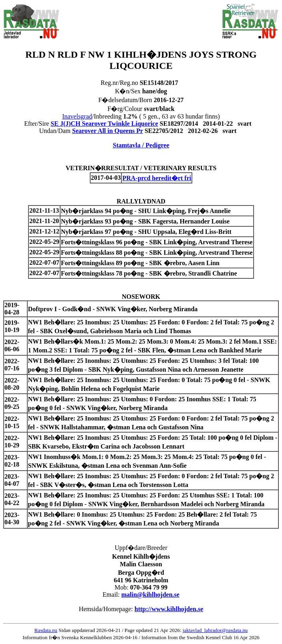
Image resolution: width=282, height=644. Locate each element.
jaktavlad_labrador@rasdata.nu (215, 630)
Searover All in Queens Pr (108, 131)
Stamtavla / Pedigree (141, 145)
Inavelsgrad (77, 116)
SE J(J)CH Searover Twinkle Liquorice (104, 124)
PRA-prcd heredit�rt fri (157, 178)
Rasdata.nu (46, 630)
